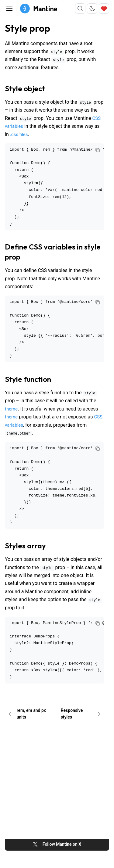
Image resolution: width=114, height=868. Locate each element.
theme (11, 409)
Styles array (25, 546)
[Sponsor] (104, 9)
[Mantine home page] (39, 9)
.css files (19, 135)
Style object (25, 88)
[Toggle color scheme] (92, 9)
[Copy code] (98, 150)
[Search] (80, 9)
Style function (28, 379)
